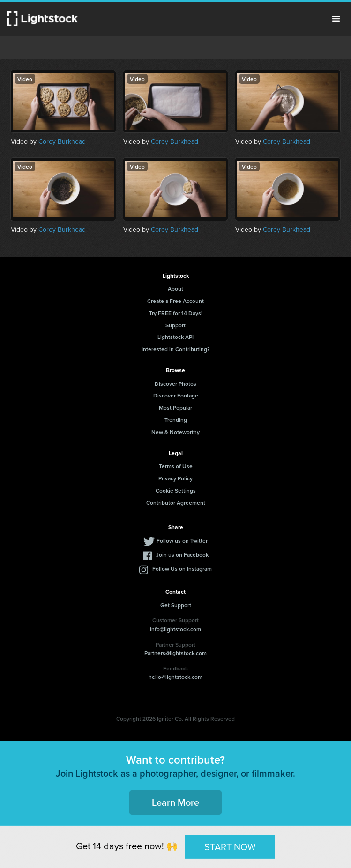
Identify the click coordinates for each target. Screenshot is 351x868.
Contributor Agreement (176, 503)
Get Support (176, 605)
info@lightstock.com (175, 629)
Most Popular (175, 408)
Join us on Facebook (182, 555)
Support (175, 325)
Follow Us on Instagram (182, 569)
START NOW (230, 846)
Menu (336, 19)
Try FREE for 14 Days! (176, 313)
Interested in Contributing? (176, 349)
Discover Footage (176, 395)
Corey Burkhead (62, 142)
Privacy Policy (175, 478)
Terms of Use (176, 466)
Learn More (175, 802)
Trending (176, 420)
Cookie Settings (176, 490)
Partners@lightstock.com (175, 653)
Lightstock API (175, 337)
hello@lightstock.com (175, 677)
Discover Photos (175, 384)
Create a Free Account (175, 301)
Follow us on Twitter (182, 541)
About (175, 289)
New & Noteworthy (175, 432)
